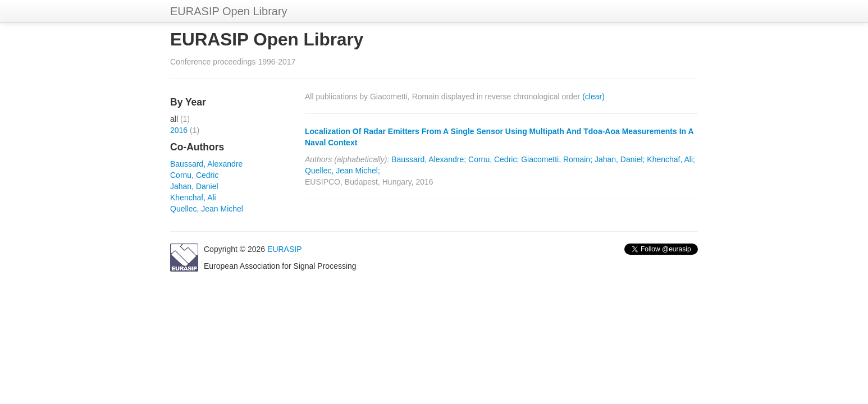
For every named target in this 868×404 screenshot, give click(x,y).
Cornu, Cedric (194, 175)
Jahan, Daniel (194, 186)
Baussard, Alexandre (206, 164)
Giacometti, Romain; (557, 159)
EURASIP (284, 249)
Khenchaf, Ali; (671, 159)
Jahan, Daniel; (620, 159)
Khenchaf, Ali (193, 198)
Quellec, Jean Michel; (342, 171)
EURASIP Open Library (229, 11)
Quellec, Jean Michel (207, 209)
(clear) (593, 97)
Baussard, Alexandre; (429, 159)
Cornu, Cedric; (494, 159)
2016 (179, 130)
